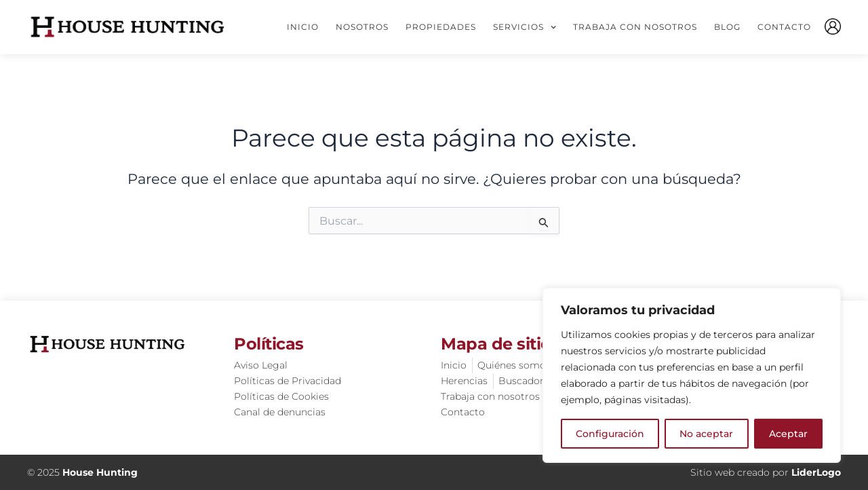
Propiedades (441, 27)
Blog (727, 27)
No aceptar (706, 434)
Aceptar (788, 434)
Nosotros (362, 27)
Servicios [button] (525, 27)
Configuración (610, 434)
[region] (692, 375)
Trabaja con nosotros (635, 27)
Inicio (303, 27)
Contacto (784, 27)
